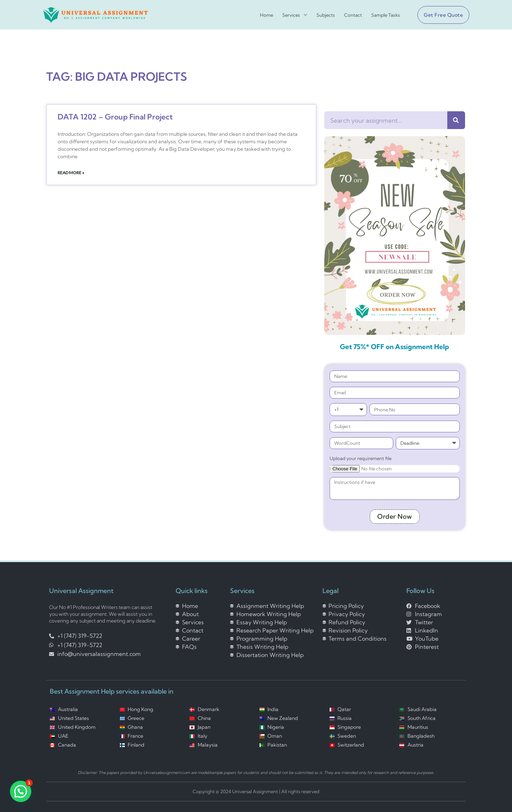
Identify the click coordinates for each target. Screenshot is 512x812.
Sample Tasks (386, 15)
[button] (441, 15)
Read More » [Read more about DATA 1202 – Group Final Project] (71, 173)
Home (266, 15)
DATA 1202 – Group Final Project (115, 117)
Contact (353, 15)
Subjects (326, 15)
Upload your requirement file (361, 458)
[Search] (456, 120)
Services (291, 15)
